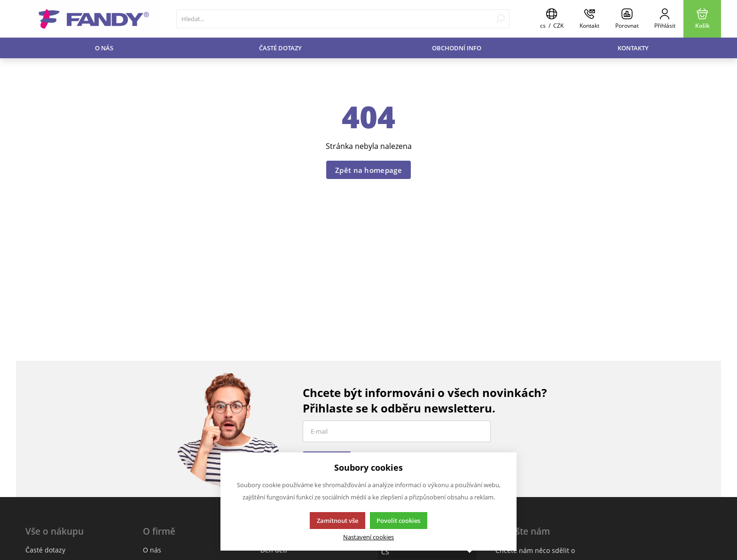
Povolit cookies (398, 521)
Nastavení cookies (368, 537)
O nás (104, 48)
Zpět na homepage (368, 170)
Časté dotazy (280, 48)
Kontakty (633, 48)
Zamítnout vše (337, 521)
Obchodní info (457, 48)
